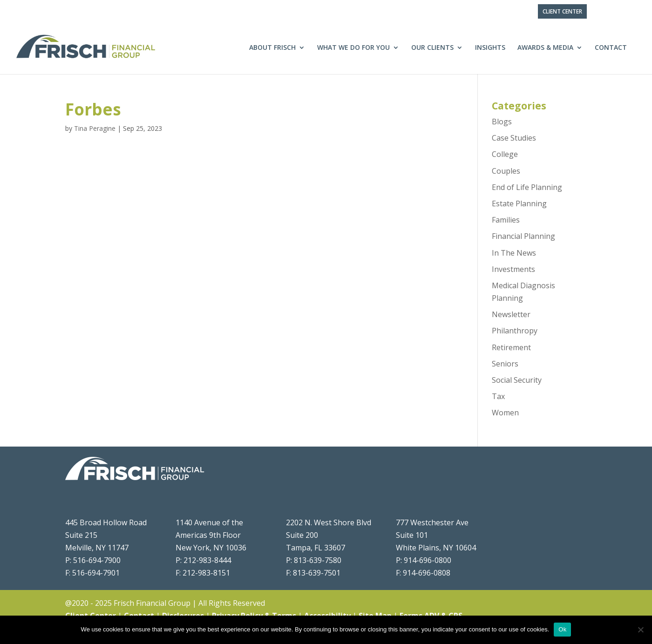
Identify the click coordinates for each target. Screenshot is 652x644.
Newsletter (511, 314)
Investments (513, 269)
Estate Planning (519, 203)
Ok (562, 629)
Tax (498, 396)
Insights (490, 48)
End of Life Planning (527, 187)
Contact (611, 48)
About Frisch (272, 48)
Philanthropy (515, 331)
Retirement (511, 347)
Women (505, 413)
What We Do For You (353, 48)
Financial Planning (523, 236)
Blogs (502, 122)
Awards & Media (545, 48)
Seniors (505, 364)
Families (506, 220)
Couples (506, 171)
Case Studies (514, 138)
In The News (514, 253)
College (505, 154)
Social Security (517, 380)
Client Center (562, 11)
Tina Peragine (95, 128)
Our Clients (432, 48)
